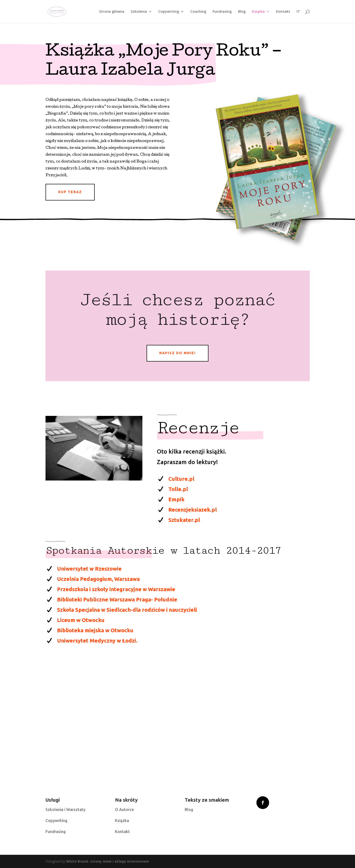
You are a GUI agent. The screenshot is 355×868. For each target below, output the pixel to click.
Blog (242, 12)
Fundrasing (222, 12)
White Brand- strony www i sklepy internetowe (108, 861)
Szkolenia (139, 12)
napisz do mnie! (177, 353)
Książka (258, 12)
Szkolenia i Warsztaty (65, 809)
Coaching (198, 12)
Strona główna (112, 12)
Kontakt (283, 12)
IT (298, 12)
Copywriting (169, 12)
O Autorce (124, 809)
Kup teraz (70, 192)
